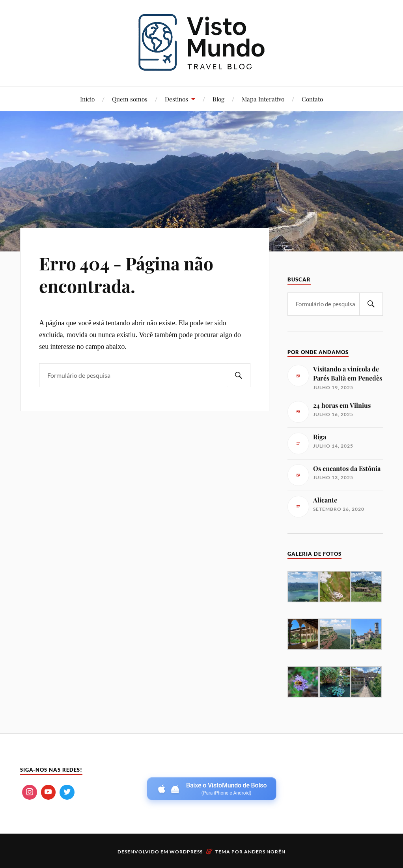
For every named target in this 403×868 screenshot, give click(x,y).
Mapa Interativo (263, 99)
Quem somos (130, 99)
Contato (312, 99)
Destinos (176, 99)
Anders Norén (265, 852)
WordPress (186, 852)
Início (87, 99)
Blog (218, 99)
